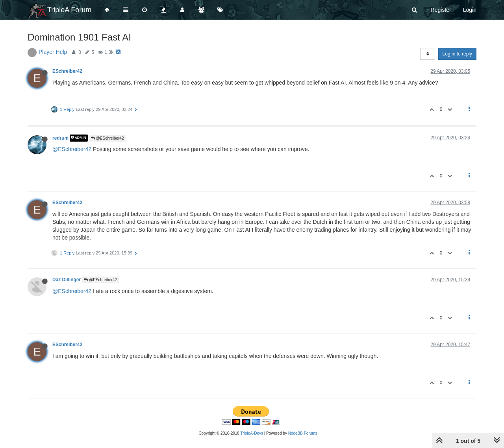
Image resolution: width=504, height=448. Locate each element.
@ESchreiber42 (107, 138)
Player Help (53, 52)
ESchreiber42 (67, 71)
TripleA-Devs (252, 433)
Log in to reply (457, 54)
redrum (60, 138)
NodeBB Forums (303, 433)
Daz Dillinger (67, 280)
